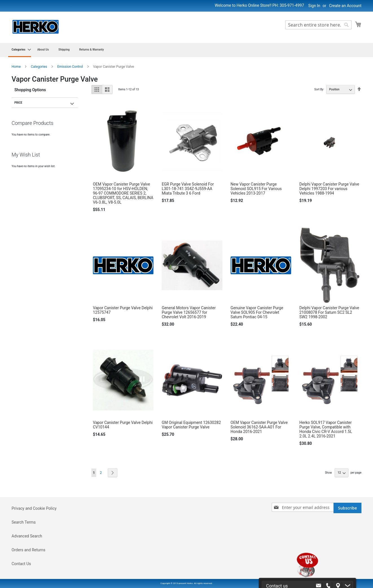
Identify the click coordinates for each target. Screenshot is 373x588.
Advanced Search (27, 536)
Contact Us (21, 564)
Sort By (319, 89)
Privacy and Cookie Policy (34, 508)
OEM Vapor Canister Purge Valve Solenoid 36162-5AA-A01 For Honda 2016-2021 (259, 427)
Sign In (314, 6)
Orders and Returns (28, 550)
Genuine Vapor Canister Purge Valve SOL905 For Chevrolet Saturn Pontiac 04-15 (257, 312)
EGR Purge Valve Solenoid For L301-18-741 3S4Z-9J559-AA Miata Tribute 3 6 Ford (188, 189)
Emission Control (71, 67)
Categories (39, 67)
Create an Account (345, 6)
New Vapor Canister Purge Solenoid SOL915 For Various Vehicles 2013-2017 (256, 189)
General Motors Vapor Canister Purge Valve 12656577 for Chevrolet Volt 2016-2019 (189, 312)
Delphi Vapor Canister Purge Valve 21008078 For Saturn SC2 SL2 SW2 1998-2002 (329, 312)
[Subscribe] (347, 508)
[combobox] (318, 25)
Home (17, 67)
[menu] (186, 50)
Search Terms (24, 522)
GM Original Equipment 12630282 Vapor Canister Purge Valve (191, 425)
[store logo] (36, 27)
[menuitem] (20, 50)
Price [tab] (18, 103)
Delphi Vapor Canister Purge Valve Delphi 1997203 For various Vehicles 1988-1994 (329, 189)
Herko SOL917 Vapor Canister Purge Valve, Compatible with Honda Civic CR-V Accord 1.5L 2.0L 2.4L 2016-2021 (326, 429)
